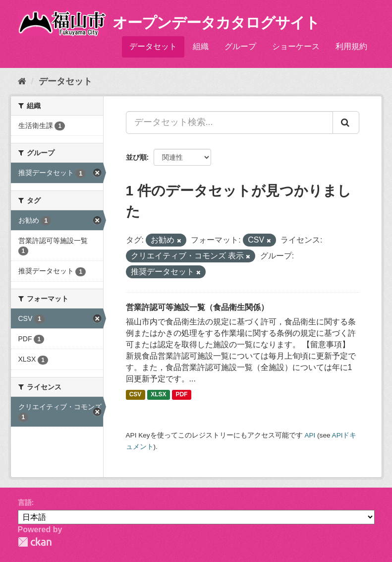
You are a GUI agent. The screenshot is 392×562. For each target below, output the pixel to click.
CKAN (35, 542)
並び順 (136, 157)
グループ (240, 46)
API (310, 435)
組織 (201, 46)
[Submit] (346, 123)
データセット (153, 46)
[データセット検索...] (229, 123)
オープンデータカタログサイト (216, 23)
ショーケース (296, 46)
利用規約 (351, 46)
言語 (25, 502)
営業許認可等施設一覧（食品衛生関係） (197, 307)
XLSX (158, 394)
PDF (181, 394)
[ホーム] (22, 81)
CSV (136, 394)
